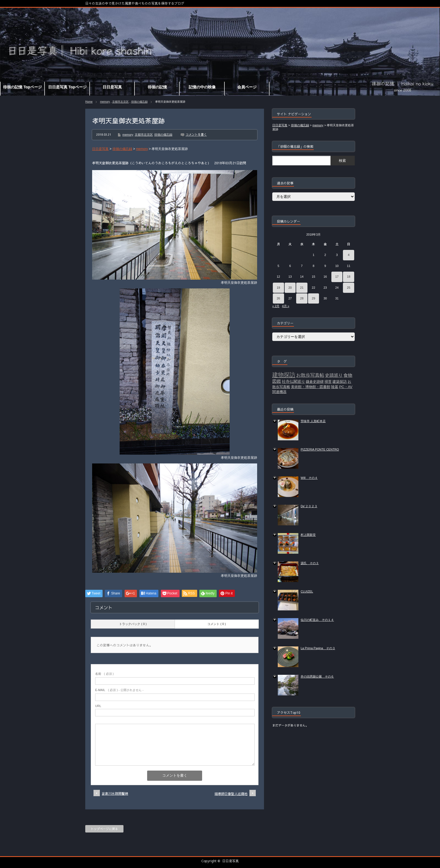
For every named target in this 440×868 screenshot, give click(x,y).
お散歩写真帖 (310, 375)
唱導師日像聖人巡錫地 (231, 794)
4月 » (285, 306)
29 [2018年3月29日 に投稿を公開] (313, 298)
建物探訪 (284, 375)
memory (105, 102)
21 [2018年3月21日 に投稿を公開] (302, 288)
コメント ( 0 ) (217, 624)
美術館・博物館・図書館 (311, 387)
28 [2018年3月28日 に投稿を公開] (302, 298)
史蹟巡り (334, 375)
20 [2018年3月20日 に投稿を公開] (290, 288)
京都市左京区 (120, 102)
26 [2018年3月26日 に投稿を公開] (278, 298)
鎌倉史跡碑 (315, 382)
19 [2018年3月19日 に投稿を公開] (278, 288)
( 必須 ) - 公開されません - (119, 690)
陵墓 (335, 387)
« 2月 (276, 306)
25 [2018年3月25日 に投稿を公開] (349, 288)
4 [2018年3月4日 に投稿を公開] (349, 255)
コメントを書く (196, 134)
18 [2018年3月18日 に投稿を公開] (349, 277)
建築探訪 (340, 382)
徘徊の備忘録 (139, 102)
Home (89, 102)
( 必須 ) (104, 674)
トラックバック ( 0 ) (133, 624)
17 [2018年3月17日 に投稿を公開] (337, 277)
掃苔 (328, 382)
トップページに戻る (104, 829)
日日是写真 (230, 861)
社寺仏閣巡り (293, 381)
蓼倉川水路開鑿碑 (115, 793)
